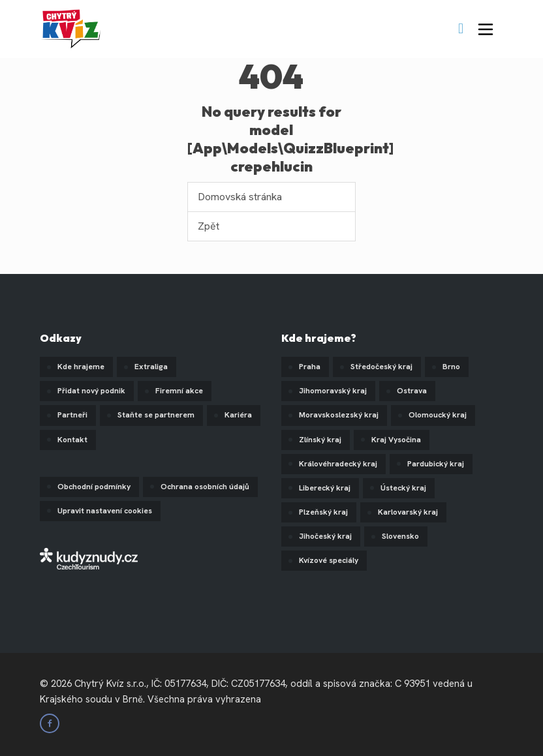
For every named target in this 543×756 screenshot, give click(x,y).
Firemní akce (179, 391)
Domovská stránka (240, 197)
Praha (310, 367)
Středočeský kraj (381, 367)
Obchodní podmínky (94, 487)
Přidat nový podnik (91, 391)
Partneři (72, 415)
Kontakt (72, 440)
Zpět (209, 226)
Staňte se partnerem (156, 415)
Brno (451, 367)
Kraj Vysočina (396, 440)
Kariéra (238, 415)
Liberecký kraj (325, 488)
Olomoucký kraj (438, 415)
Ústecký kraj (403, 488)
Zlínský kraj (320, 440)
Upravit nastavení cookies (105, 511)
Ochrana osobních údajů (205, 487)
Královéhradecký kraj (338, 464)
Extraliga (151, 367)
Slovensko (400, 536)
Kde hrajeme (81, 367)
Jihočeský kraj (325, 536)
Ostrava (412, 391)
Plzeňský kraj (323, 512)
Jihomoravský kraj (333, 391)
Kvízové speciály (329, 560)
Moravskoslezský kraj (339, 415)
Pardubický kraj (436, 464)
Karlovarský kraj (408, 512)
